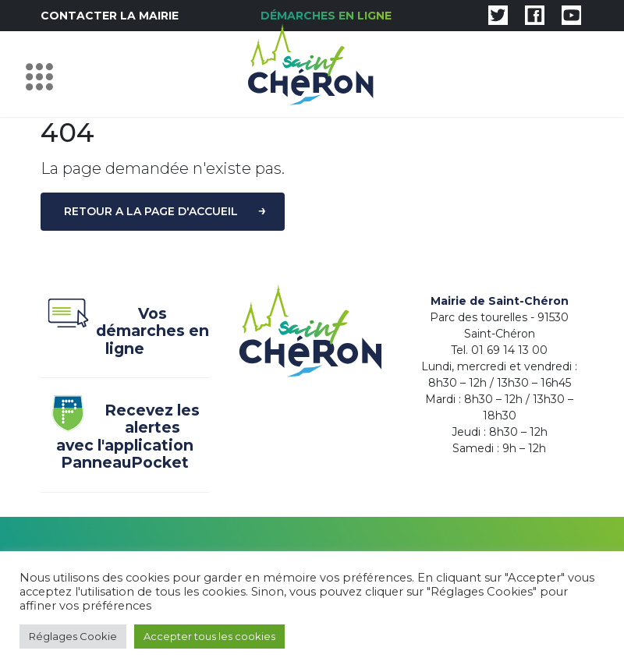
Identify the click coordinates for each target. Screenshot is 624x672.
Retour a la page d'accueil (151, 211)
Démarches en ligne (326, 16)
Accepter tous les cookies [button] (209, 636)
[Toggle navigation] (43, 74)
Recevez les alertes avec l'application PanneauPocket (120, 437)
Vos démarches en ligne (125, 331)
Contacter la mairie (110, 16)
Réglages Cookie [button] (73, 636)
